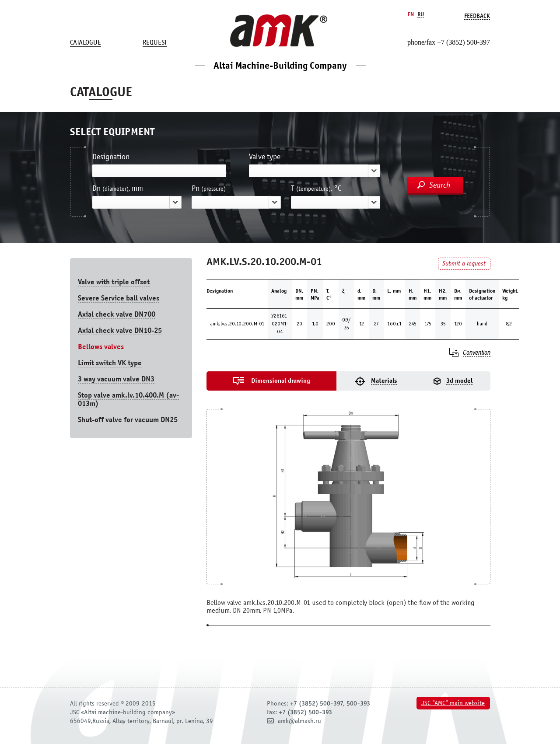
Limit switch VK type (110, 363)
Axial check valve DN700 (117, 314)
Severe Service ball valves (119, 298)
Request (155, 42)
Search (440, 185)
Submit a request (464, 264)
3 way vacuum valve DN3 (116, 379)
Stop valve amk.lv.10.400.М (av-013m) (128, 399)
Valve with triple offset (114, 282)
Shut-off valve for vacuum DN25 (128, 420)
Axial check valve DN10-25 (120, 330)
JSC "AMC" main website (453, 703)
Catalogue (86, 42)
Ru (421, 14)
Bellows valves (101, 347)
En (411, 14)
